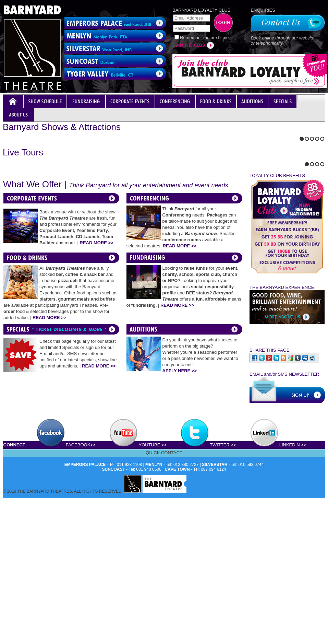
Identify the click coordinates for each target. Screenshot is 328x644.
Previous (5, 239)
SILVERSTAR (215, 636)
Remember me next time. (205, 38)
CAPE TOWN (177, 641)
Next (11, 239)
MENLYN (154, 636)
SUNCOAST (114, 641)
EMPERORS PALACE (85, 636)
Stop (19, 239)
